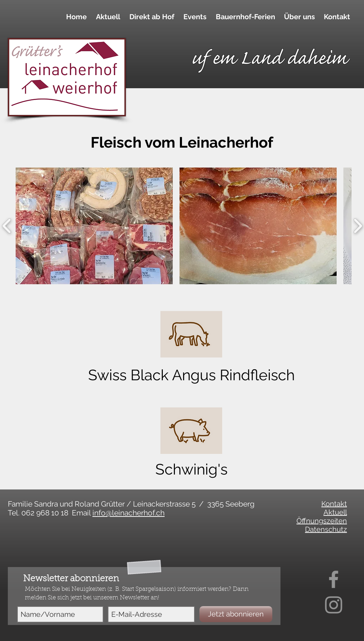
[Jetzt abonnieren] (236, 614)
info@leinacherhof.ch (129, 513)
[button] (151, 17)
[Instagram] (334, 605)
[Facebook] (334, 579)
